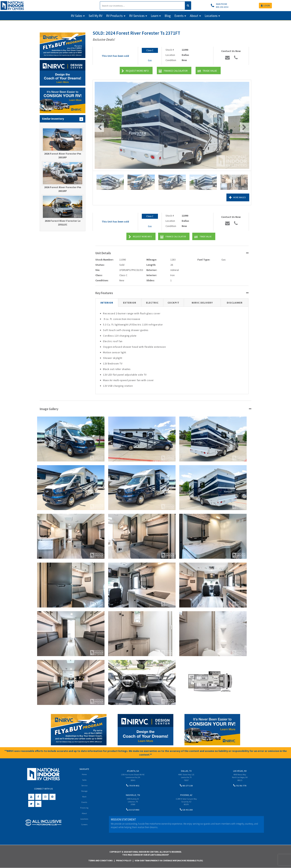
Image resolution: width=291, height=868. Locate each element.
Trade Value (207, 71)
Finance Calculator (173, 71)
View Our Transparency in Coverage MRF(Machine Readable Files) (169, 861)
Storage (84, 791)
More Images (233, 198)
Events (84, 803)
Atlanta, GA (133, 771)
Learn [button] (155, 16)
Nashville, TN (133, 796)
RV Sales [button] (77, 16)
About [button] (194, 16)
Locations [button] (211, 16)
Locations (84, 820)
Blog (168, 16)
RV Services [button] (137, 16)
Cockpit (173, 303)
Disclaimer (235, 303)
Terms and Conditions (100, 861)
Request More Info (135, 71)
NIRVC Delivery (202, 303)
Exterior (130, 303)
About (84, 814)
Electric (152, 303)
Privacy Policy (124, 861)
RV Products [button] (114, 16)
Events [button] (179, 16)
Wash (84, 797)
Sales (84, 780)
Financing (84, 809)
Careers (84, 826)
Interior (107, 303)
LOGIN (265, 5)
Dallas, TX (186, 771)
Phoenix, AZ (186, 796)
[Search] (143, 6)
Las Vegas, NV (240, 771)
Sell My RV (95, 16)
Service (84, 786)
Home (84, 774)
